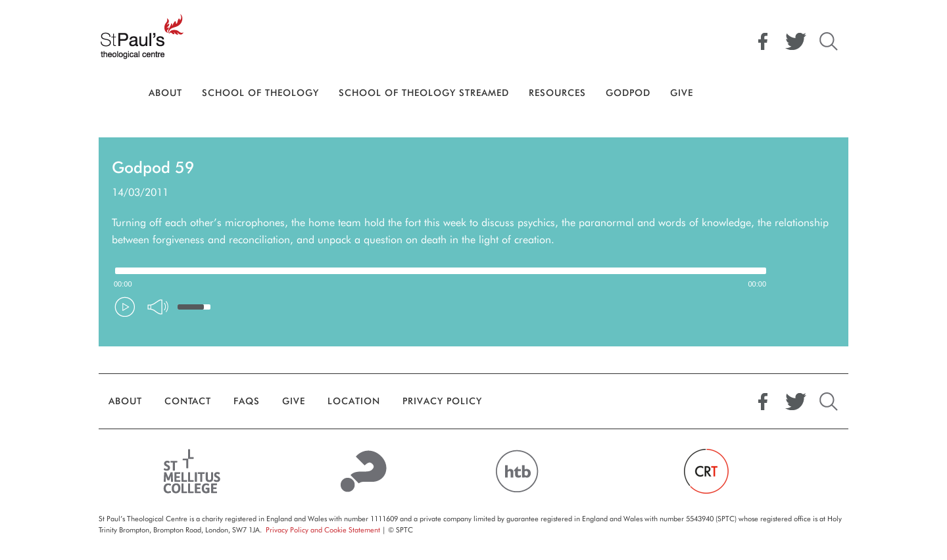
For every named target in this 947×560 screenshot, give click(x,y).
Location (354, 401)
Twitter (796, 41)
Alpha (364, 471)
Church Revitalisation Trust (707, 471)
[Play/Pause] (125, 307)
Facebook (763, 41)
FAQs (247, 401)
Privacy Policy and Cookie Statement (323, 530)
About (165, 93)
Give (682, 93)
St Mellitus (192, 471)
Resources (557, 93)
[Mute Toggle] (158, 307)
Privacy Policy (442, 401)
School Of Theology (260, 93)
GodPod (628, 93)
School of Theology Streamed (424, 93)
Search (829, 41)
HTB (517, 471)
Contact (188, 401)
